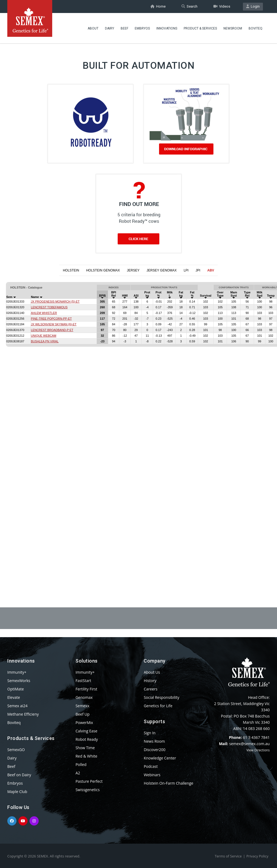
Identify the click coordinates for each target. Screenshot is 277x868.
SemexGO (16, 750)
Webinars (152, 775)
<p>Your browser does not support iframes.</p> (138, 428)
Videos (222, 6)
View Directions (258, 750)
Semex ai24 (17, 706)
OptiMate (16, 689)
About (93, 28)
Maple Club (17, 792)
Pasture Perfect (89, 781)
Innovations (167, 28)
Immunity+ (17, 672)
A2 (78, 773)
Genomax (84, 697)
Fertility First (86, 689)
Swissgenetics (88, 790)
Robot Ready (87, 739)
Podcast (151, 766)
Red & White (86, 756)
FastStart (83, 681)
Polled (81, 764)
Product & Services (200, 28)
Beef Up (83, 714)
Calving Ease (86, 731)
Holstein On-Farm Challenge (168, 783)
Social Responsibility (161, 697)
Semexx (82, 706)
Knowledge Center (160, 758)
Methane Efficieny (23, 714)
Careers (150, 689)
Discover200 (154, 750)
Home (158, 6)
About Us (152, 672)
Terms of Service (228, 856)
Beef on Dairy (19, 775)
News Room (154, 741)
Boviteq (255, 28)
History (150, 681)
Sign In (150, 733)
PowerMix (84, 723)
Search (189, 6)
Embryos (142, 28)
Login (253, 6)
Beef (124, 28)
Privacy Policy (257, 856)
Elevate (14, 697)
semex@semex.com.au (249, 744)
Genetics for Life (158, 706)
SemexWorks (19, 681)
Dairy (110, 28)
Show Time (85, 748)
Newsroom (233, 28)
